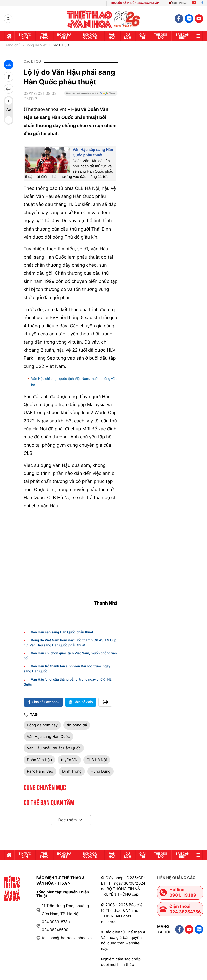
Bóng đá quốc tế (90, 36)
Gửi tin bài (177, 3)
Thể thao (44, 36)
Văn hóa (112, 36)
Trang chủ (12, 45)
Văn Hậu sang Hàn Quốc (48, 737)
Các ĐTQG (60, 45)
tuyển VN (69, 760)
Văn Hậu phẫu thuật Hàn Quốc (54, 748)
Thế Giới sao (160, 36)
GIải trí (142, 36)
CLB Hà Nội (97, 760)
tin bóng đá (77, 725)
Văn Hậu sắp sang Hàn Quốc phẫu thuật (62, 632)
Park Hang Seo (40, 771)
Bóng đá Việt (64, 36)
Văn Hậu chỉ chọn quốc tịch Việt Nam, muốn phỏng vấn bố (74, 382)
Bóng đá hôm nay (42, 725)
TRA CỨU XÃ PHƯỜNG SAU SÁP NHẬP (135, 3)
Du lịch (128, 36)
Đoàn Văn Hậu (39, 760)
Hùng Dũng (100, 771)
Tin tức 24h (25, 36)
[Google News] (91, 98)
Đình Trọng (72, 771)
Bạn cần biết (183, 36)
